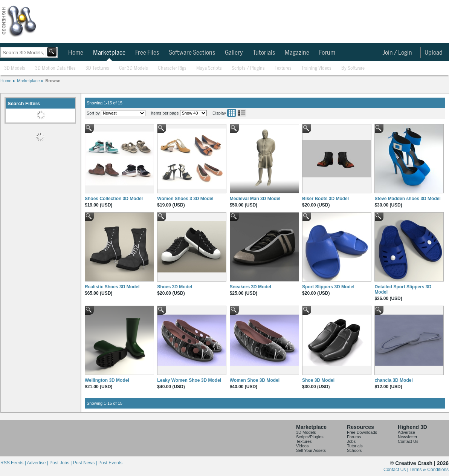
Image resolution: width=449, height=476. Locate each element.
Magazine (297, 53)
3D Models (15, 68)
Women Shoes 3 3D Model (185, 199)
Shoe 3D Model (318, 380)
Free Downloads (362, 432)
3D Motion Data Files (55, 68)
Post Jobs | (61, 463)
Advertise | (38, 463)
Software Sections (192, 53)
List (242, 113)
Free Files (147, 53)
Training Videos (316, 68)
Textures (283, 68)
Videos (302, 446)
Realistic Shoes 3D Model (112, 287)
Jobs (351, 441)
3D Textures (97, 68)
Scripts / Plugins (248, 68)
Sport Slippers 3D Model (328, 287)
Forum (327, 53)
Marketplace (109, 53)
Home (76, 53)
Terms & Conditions (429, 470)
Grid (232, 113)
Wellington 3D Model (107, 380)
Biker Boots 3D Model (325, 199)
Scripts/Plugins (310, 437)
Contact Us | (396, 470)
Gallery (234, 53)
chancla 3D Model (393, 380)
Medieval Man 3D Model (255, 199)
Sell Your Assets (311, 450)
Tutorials (264, 53)
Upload (434, 53)
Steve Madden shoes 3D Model (407, 199)
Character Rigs (172, 68)
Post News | (86, 463)
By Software (353, 68)
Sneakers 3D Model (250, 287)
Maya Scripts (209, 68)
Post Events (110, 463)
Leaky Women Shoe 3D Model (189, 380)
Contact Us (408, 441)
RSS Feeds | (14, 463)
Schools (354, 450)
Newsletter (408, 437)
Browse (53, 81)
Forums (354, 437)
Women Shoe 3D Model (255, 380)
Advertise (406, 432)
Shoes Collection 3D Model (114, 199)
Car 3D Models (134, 68)
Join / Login (397, 53)
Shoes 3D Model (175, 287)
